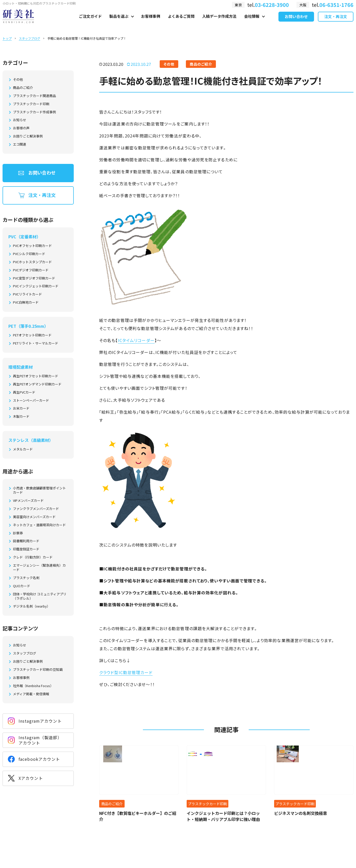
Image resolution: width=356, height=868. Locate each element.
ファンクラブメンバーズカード (36, 509)
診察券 (18, 533)
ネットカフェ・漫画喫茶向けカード (39, 525)
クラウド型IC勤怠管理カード (126, 672)
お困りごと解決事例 (28, 136)
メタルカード (23, 449)
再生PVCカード (24, 392)
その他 (18, 80)
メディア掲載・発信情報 (31, 694)
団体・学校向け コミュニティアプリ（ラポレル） (40, 596)
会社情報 (252, 22)
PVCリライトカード (27, 294)
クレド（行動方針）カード (33, 557)
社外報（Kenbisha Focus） (33, 686)
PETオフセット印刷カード (32, 335)
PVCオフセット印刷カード (32, 246)
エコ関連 (20, 144)
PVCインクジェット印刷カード (36, 286)
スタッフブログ (29, 38)
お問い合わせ (296, 22)
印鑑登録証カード (26, 549)
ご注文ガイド (90, 22)
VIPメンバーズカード (28, 501)
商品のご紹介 (23, 88)
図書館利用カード (26, 541)
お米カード (21, 408)
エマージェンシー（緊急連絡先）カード (39, 568)
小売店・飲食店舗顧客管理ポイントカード (39, 490)
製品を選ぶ (119, 22)
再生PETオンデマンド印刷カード (37, 384)
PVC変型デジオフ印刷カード (34, 278)
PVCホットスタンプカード (32, 262)
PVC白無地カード (26, 303)
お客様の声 (21, 128)
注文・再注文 (336, 22)
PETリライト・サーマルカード (36, 343)
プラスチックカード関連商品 (34, 96)
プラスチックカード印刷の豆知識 (38, 670)
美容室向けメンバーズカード (34, 517)
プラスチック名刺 (26, 578)
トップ (7, 38)
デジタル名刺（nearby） (32, 606)
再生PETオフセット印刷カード (36, 376)
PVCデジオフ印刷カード (31, 270)
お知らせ (20, 120)
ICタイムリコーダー (136, 340)
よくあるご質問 (181, 22)
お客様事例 (151, 22)
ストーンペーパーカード (31, 401)
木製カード (21, 417)
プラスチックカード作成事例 (34, 112)
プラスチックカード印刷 (31, 104)
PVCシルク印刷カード (29, 254)
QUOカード (22, 586)
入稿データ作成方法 (219, 22)
